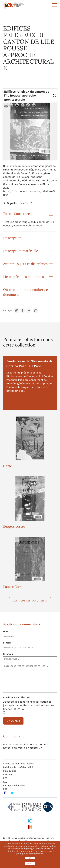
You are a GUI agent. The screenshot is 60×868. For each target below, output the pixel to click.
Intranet (8, 774)
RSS (5, 778)
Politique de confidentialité (18, 767)
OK (30, 858)
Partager (8, 310)
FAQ (5, 782)
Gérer (30, 864)
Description (12, 238)
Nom (6, 631)
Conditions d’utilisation (17, 697)
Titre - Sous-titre (17, 214)
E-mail (7, 643)
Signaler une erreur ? (20, 203)
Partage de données (14, 785)
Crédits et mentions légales (18, 764)
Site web (8, 654)
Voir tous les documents (30, 601)
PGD (5, 789)
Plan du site (10, 771)
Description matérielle (21, 251)
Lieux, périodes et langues (23, 277)
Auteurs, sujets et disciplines (25, 264)
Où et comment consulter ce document (25, 292)
